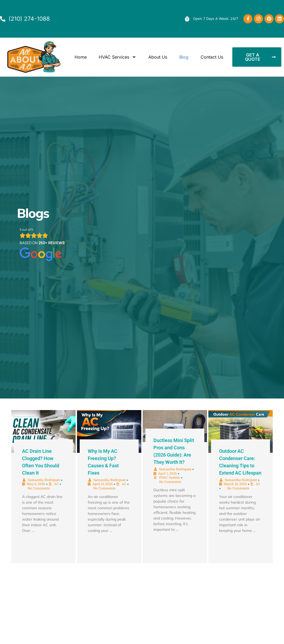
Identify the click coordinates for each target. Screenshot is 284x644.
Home (81, 57)
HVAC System (170, 477)
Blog (184, 57)
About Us (158, 57)
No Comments (39, 488)
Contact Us (212, 57)
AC (56, 484)
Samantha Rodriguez (44, 480)
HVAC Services (118, 57)
